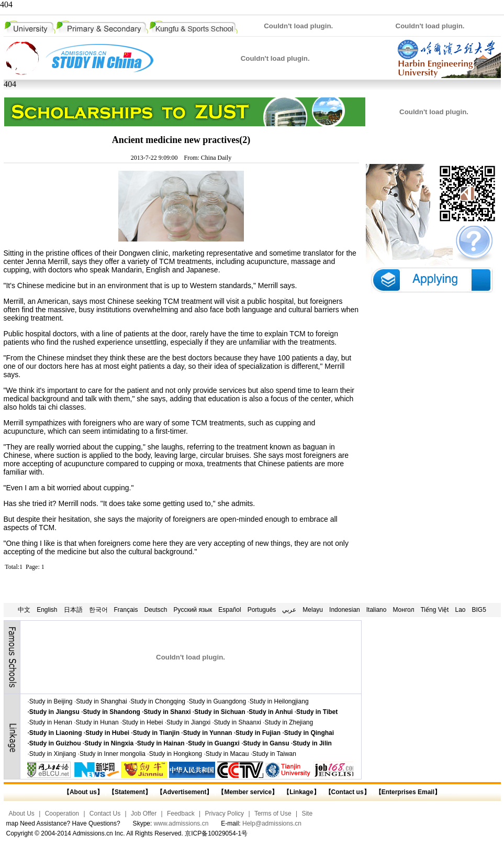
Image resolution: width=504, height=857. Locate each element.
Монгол (403, 610)
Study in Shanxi (167, 712)
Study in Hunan (97, 722)
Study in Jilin (312, 743)
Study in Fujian (258, 733)
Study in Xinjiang (53, 754)
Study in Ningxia (109, 743)
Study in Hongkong (176, 754)
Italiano (377, 610)
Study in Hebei (142, 722)
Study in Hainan (161, 743)
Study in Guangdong (217, 701)
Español (229, 610)
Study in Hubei (107, 733)
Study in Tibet (317, 712)
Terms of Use (273, 814)
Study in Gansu (266, 743)
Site (307, 814)
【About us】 (83, 792)
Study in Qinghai (309, 733)
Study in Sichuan (220, 712)
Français (126, 610)
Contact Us (105, 814)
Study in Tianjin (156, 733)
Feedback (181, 814)
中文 (24, 610)
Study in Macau (227, 754)
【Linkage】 (301, 792)
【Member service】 (248, 792)
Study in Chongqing (158, 701)
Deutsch (156, 610)
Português (262, 610)
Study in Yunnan (208, 733)
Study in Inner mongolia (113, 754)
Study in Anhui (271, 712)
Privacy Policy (224, 814)
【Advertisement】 (184, 792)
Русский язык (193, 610)
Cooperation (62, 814)
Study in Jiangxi (188, 722)
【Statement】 (130, 792)
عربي (289, 610)
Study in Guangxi (214, 743)
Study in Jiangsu (54, 712)
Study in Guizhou (55, 743)
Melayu (313, 610)
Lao (460, 610)
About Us (22, 814)
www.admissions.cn (181, 823)
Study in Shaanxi (238, 722)
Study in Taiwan (274, 754)
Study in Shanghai (101, 701)
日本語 (73, 610)
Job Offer (144, 814)
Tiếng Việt (434, 610)
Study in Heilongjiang (279, 701)
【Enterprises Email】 (408, 792)
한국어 (98, 610)
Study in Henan (51, 722)
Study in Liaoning (56, 733)
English (47, 610)
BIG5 (479, 610)
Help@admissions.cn (272, 823)
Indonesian (345, 610)
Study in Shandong (112, 712)
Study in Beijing (51, 701)
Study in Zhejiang (289, 722)
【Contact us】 (346, 792)
